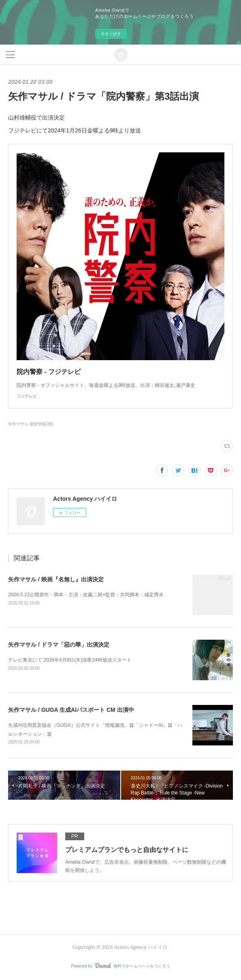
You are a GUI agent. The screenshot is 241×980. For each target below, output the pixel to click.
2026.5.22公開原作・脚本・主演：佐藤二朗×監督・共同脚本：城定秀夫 (86, 595)
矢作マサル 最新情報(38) (31, 424)
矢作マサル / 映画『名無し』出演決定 (56, 579)
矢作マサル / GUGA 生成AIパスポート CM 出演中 (71, 710)
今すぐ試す (111, 34)
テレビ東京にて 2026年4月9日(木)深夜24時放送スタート (70, 660)
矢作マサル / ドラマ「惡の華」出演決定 (59, 645)
